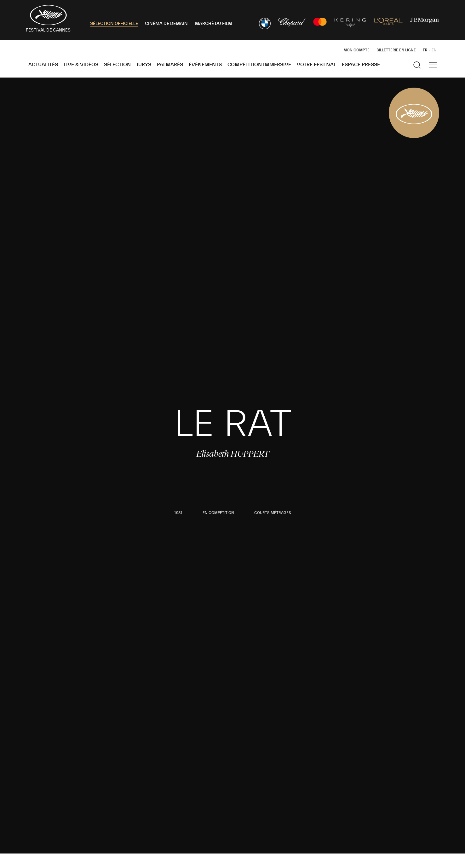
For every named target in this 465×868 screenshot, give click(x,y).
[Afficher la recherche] (417, 65)
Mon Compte (356, 50)
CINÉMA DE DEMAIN (166, 24)
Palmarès (170, 65)
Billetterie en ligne (396, 50)
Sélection (117, 65)
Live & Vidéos (81, 65)
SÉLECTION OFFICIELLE (114, 24)
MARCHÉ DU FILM (214, 24)
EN (434, 50)
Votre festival (316, 65)
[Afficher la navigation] (433, 65)
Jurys (144, 65)
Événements (205, 65)
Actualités (43, 65)
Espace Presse (361, 65)
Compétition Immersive (259, 65)
